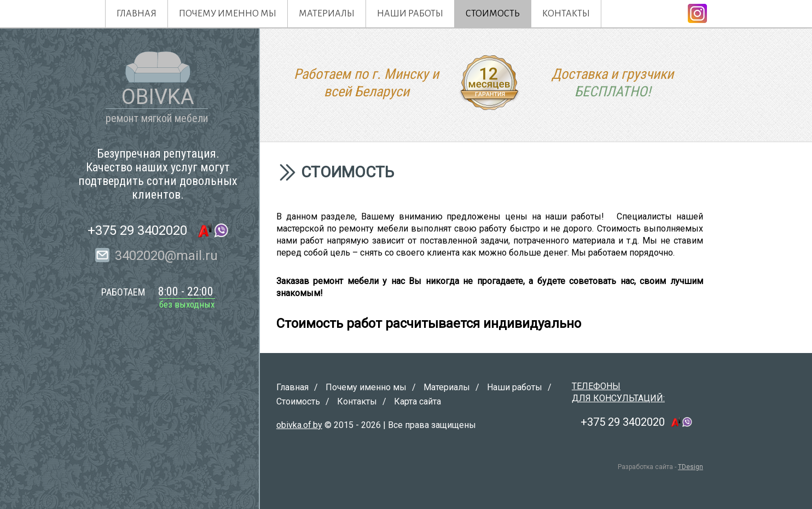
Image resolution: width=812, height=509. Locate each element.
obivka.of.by (299, 425)
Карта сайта (417, 401)
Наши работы (410, 14)
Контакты (566, 14)
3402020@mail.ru (166, 256)
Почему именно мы (228, 14)
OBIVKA (158, 97)
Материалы (327, 14)
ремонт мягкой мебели (157, 118)
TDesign (691, 467)
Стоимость (493, 14)
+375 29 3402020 (137, 230)
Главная (137, 14)
